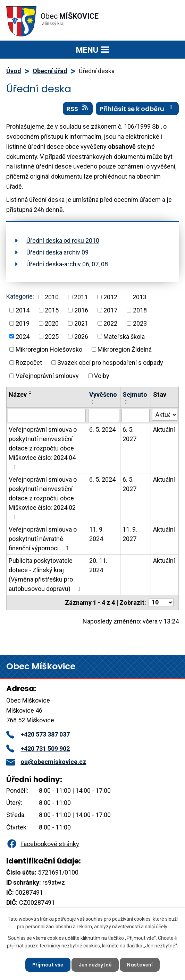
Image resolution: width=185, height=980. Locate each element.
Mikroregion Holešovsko (49, 349)
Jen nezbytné (95, 964)
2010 (52, 297)
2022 (110, 323)
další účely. (156, 926)
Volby (102, 376)
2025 (52, 336)
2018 (140, 310)
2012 (110, 297)
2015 (52, 310)
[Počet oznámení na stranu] (161, 603)
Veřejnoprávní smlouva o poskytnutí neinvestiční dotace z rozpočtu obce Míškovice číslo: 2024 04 (43, 448)
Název (18, 394)
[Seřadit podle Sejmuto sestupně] (126, 403)
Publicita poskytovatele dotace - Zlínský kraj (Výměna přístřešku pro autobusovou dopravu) (46, 575)
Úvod (14, 71)
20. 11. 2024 (98, 565)
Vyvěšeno (103, 394)
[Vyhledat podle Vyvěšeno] (104, 415)
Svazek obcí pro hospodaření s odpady (110, 363)
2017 (110, 310)
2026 (81, 336)
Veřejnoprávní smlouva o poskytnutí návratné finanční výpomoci (43, 539)
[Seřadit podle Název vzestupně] (31, 391)
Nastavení (141, 964)
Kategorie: (20, 296)
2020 (52, 323)
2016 (81, 310)
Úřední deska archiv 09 (57, 252)
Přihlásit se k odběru (137, 109)
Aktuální (164, 429)
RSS (78, 109)
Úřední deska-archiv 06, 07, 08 (67, 264)
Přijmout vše (47, 964)
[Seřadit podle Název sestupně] (31, 394)
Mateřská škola (124, 336)
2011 (81, 297)
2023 (140, 323)
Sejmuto (135, 394)
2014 (23, 310)
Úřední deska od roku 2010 (63, 240)
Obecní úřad (50, 71)
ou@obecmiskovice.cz (46, 762)
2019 (23, 323)
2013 (140, 297)
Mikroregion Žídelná (125, 349)
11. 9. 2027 (130, 534)
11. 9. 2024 (96, 534)
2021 (81, 323)
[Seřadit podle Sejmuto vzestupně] (126, 401)
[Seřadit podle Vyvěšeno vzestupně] (93, 401)
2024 (23, 336)
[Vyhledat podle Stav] (165, 415)
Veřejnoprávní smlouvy (47, 376)
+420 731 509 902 (38, 749)
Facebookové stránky (43, 844)
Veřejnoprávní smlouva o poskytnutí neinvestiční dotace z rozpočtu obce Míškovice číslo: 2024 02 (43, 498)
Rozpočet (29, 363)
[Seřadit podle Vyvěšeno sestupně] (93, 403)
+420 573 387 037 (38, 734)
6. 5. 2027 (129, 434)
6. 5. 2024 (102, 429)
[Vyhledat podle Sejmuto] (136, 415)
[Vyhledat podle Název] (47, 415)
